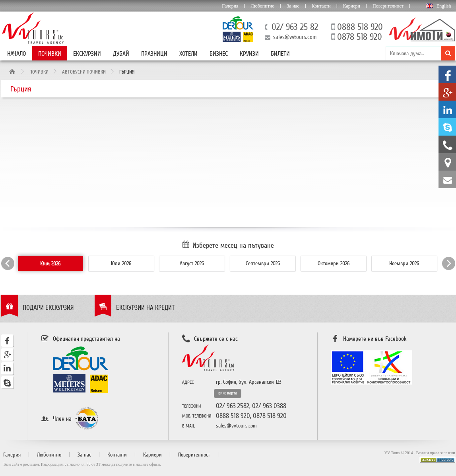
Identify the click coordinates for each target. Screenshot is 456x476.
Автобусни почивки (84, 72)
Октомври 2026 (334, 263)
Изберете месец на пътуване (233, 245)
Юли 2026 (121, 263)
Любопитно (263, 6)
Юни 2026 (50, 263)
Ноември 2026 (404, 263)
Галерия (230, 6)
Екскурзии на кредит (145, 308)
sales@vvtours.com (295, 37)
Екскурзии (87, 54)
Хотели (188, 54)
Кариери (352, 6)
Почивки (50, 54)
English (444, 6)
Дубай (121, 54)
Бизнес (219, 54)
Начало (16, 54)
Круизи (249, 54)
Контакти (321, 6)
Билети (280, 54)
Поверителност (388, 6)
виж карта (228, 393)
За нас (293, 6)
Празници (154, 54)
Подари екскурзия (48, 308)
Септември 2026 (263, 263)
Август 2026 (192, 263)
